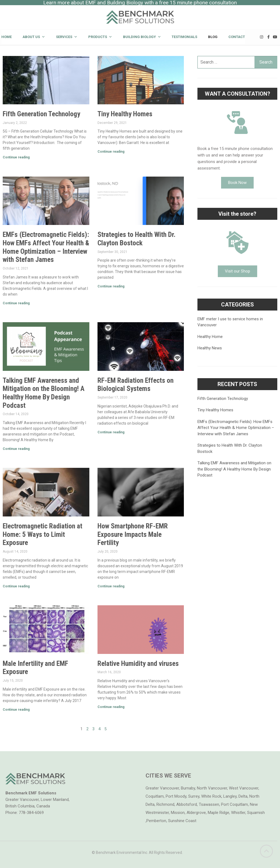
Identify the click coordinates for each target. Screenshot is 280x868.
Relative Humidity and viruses (138, 663)
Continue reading (16, 157)
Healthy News (210, 348)
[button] (237, 183)
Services (67, 37)
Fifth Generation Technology (41, 114)
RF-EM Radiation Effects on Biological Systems (136, 385)
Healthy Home (210, 337)
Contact (237, 37)
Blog (213, 37)
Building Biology (142, 37)
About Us (34, 37)
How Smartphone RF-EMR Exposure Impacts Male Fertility (133, 534)
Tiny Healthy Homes (125, 114)
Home (7, 37)
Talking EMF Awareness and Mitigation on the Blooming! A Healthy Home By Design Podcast (44, 393)
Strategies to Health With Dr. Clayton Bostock (136, 239)
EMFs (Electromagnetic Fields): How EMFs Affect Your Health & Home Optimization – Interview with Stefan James (46, 247)
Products (100, 37)
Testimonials (184, 37)
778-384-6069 (31, 813)
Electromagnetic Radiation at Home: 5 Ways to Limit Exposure (43, 534)
